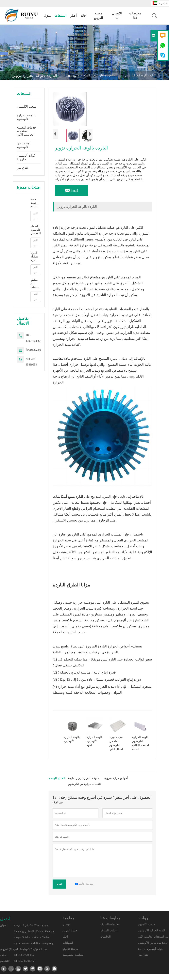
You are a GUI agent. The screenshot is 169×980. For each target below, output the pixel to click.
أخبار (73, 16)
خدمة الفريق (70, 937)
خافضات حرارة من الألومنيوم (85, 790)
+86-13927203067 (33, 338)
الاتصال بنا (117, 16)
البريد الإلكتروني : (10, 955)
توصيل (66, 931)
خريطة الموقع (70, 955)
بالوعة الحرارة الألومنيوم (107, 76)
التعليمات (105, 943)
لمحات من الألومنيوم (24, 145)
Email (71, 196)
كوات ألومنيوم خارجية (26, 157)
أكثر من (36, 216)
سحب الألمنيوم (26, 107)
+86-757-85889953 (31, 362)
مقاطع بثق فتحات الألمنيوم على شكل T (35, 284)
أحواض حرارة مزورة (116, 784)
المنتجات (60, 16)
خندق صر (23, 168)
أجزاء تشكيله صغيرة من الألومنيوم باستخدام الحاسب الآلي (35, 257)
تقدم (59, 890)
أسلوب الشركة (109, 937)
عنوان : (4, 932)
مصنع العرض (98, 16)
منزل (47, 16)
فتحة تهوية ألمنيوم (34, 203)
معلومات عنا (135, 16)
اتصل (5, 925)
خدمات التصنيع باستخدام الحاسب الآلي (26, 131)
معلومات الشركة (110, 931)
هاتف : (4, 961)
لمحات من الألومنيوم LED (153, 949)
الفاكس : (5, 967)
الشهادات (68, 949)
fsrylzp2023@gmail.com (39, 350)
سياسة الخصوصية (73, 961)
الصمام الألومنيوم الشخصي (35, 230)
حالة (83, 16)
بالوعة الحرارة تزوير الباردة (84, 784)
